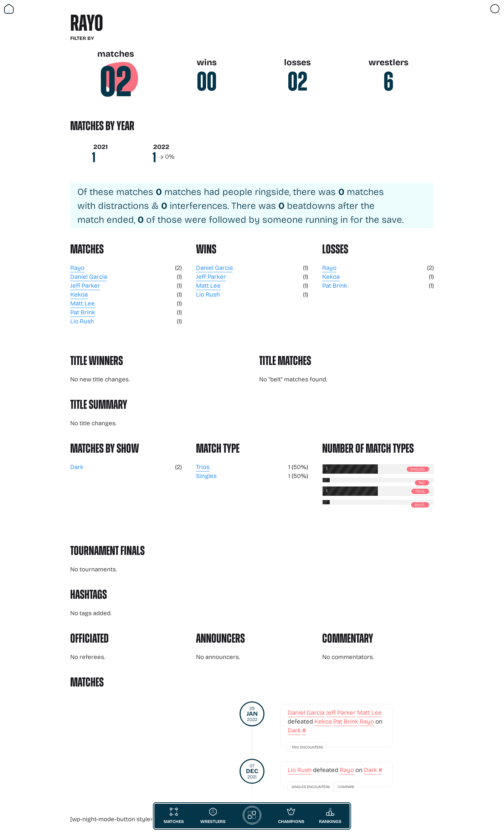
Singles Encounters (311, 787)
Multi (420, 505)
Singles (206, 476)
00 (207, 82)
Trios (203, 467)
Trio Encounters (307, 747)
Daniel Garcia (89, 276)
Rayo (77, 267)
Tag (421, 483)
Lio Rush (82, 321)
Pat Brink (83, 312)
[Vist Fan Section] (483, 9)
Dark (77, 467)
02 (116, 82)
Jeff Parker (85, 285)
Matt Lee (83, 303)
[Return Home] (9, 9)
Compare (346, 787)
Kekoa (79, 294)
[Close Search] (495, 9)
